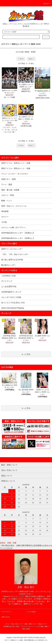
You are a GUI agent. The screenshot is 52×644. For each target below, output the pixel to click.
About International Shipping (13, 308)
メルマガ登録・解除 (42, 626)
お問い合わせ (6, 617)
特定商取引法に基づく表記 (11, 626)
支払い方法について (17, 624)
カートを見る (32, 612)
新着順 (33, 52)
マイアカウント (6, 612)
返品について (42, 624)
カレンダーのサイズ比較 (11, 297)
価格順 (27, 52)
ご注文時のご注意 (8, 276)
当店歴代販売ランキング (11, 292)
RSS (24, 629)
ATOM (28, 629)
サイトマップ (7, 281)
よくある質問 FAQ (9, 286)
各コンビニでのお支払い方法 (13, 303)
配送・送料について (31, 624)
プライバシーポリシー (27, 626)
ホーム (7, 624)
